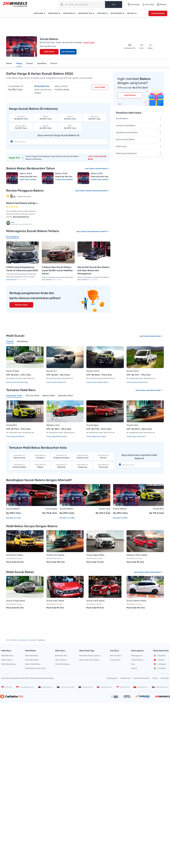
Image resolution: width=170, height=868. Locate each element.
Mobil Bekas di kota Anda (35, 668)
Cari (114, 4)
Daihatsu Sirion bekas (137, 555)
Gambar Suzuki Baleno (138, 126)
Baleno (9, 63)
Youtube (159, 660)
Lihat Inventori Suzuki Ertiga (17, 382)
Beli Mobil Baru (7, 656)
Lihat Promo (49, 52)
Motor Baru (68, 13)
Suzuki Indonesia (22, 640)
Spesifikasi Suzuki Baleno (138, 133)
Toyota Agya (92, 425)
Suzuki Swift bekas (95, 601)
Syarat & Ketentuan (142, 678)
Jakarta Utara (82, 457)
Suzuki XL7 (52, 371)
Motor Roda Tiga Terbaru (89, 660)
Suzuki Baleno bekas (136, 601)
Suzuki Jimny (93, 371)
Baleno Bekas (102, 169)
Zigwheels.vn (141, 687)
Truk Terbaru (115, 660)
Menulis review (21, 305)
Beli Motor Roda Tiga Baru (90, 656)
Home (8, 640)
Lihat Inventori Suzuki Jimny (97, 382)
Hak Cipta (165, 678)
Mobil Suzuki (138, 146)
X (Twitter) (159, 668)
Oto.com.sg (123, 687)
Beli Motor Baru (61, 656)
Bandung (61, 466)
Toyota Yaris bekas (55, 555)
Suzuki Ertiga (13, 371)
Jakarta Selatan (19, 466)
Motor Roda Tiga (85, 13)
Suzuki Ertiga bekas (16, 601)
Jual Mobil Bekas (32, 660)
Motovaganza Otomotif (98, 232)
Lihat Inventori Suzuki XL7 (56, 382)
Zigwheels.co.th (160, 687)
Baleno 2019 (97, 173)
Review (54, 63)
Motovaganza (116, 13)
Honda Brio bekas (15, 555)
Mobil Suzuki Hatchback (138, 153)
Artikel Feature (137, 660)
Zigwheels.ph (45, 687)
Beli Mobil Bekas (32, 656)
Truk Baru (101, 13)
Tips (133, 664)
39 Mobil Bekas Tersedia (100, 180)
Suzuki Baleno (138, 119)
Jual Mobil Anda (158, 13)
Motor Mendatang (62, 664)
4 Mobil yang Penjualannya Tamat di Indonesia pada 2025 (22, 269)
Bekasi (40, 466)
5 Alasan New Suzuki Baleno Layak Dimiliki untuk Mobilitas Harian (57, 270)
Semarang (103, 466)
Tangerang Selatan (61, 457)
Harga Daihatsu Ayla (59, 436)
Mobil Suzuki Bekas (153, 572)
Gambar (30, 63)
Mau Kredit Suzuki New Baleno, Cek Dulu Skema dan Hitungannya (94, 270)
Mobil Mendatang (8, 664)
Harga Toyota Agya (98, 436)
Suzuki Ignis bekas (55, 601)
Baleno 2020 (61, 173)
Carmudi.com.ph (65, 687)
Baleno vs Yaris (67, 518)
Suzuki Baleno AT (16, 86)
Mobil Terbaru (7, 660)
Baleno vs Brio (120, 518)
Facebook (159, 656)
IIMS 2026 (131, 13)
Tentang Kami (112, 678)
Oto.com (7, 687)
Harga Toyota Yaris (138, 436)
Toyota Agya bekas (95, 555)
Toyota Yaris (133, 425)
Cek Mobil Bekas (68, 52)
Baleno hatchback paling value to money (30, 203)
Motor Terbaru (61, 660)
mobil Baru (14, 640)
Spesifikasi (42, 63)
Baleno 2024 (26, 173)
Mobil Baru (39, 13)
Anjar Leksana (11, 280)
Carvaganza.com (25, 687)
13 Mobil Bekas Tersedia (64, 180)
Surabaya (40, 457)
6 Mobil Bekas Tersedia (28, 180)
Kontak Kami (126, 678)
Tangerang (82, 466)
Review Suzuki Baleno (138, 139)
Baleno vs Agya (14, 518)
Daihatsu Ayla (53, 425)
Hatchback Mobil (154, 390)
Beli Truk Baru (116, 656)
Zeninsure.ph (86, 687)
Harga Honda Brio (17, 436)
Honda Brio (12, 425)
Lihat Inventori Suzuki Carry (137, 382)
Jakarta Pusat (19, 457)
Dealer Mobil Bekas (33, 664)
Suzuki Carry (133, 371)
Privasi (155, 678)
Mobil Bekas (53, 13)
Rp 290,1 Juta (46, 118)
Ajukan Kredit (89, 42)
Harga (19, 63)
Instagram (160, 664)
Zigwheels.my (105, 687)
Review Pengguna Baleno (98, 191)
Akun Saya (148, 5)
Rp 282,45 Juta (21, 118)
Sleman (103, 457)
